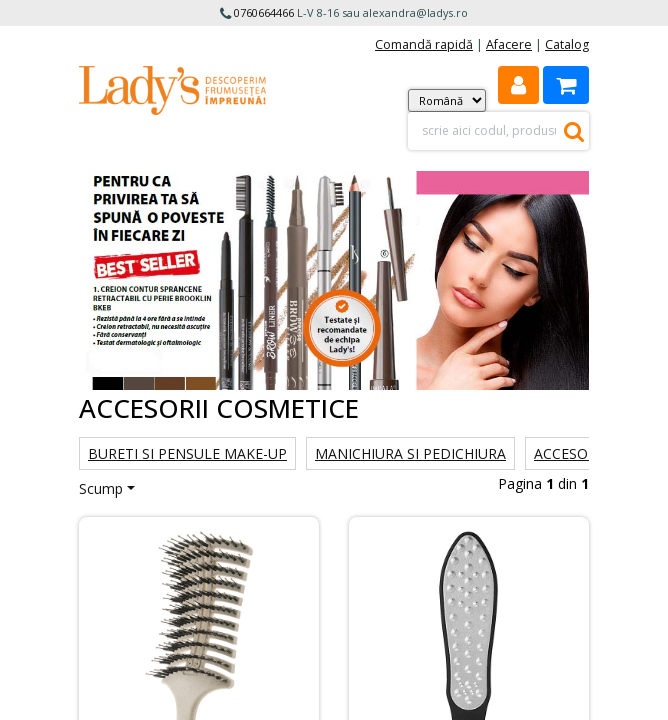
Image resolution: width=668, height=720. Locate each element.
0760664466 (264, 12)
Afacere (509, 44)
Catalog (567, 44)
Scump (101, 488)
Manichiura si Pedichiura (410, 453)
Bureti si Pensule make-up (187, 453)
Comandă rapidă (424, 44)
